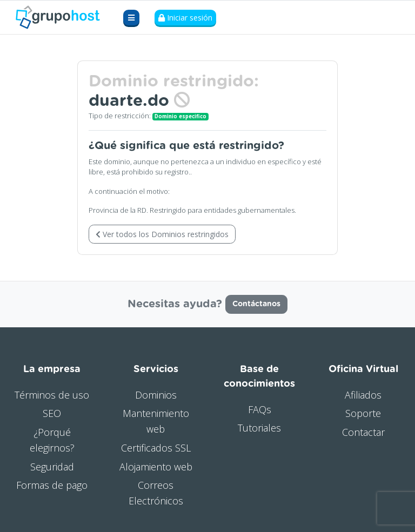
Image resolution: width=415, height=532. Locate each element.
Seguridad (52, 467)
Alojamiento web (156, 467)
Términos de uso (52, 395)
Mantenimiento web (156, 421)
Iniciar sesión (185, 18)
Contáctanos (256, 304)
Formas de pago (52, 485)
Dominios (156, 395)
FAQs (260, 409)
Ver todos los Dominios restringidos (162, 234)
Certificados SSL (156, 448)
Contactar (363, 432)
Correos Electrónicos (156, 493)
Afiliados (363, 395)
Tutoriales (259, 428)
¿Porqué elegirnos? (52, 440)
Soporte (363, 413)
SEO (52, 413)
